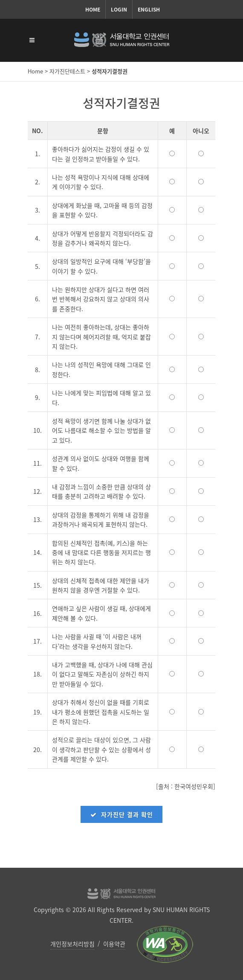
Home (93, 9)
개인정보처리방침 (72, 944)
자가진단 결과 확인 (121, 814)
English (149, 9)
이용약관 (114, 944)
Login (119, 9)
